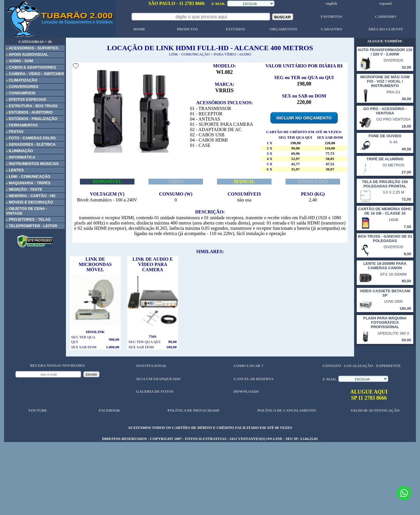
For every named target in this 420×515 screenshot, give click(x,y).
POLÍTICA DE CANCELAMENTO (287, 410)
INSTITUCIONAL (152, 366)
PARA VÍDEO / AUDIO (232, 54)
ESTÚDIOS (235, 29)
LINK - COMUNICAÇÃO (189, 54)
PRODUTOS (188, 29)
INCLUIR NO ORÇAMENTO (304, 118)
